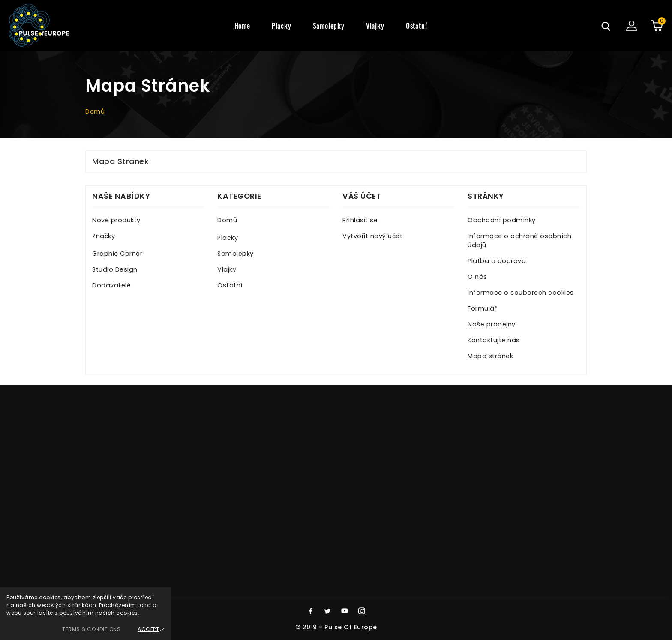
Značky (103, 236)
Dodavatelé (111, 285)
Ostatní (230, 285)
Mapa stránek (490, 356)
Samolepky (235, 254)
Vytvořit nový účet (372, 236)
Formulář (482, 308)
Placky (228, 238)
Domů (227, 220)
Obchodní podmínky (502, 220)
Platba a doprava (497, 261)
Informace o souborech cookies (521, 293)
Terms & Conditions (91, 629)
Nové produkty (116, 220)
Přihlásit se (360, 220)
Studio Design (115, 269)
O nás (477, 277)
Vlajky (227, 269)
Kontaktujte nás (494, 340)
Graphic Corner (117, 254)
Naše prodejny (492, 324)
